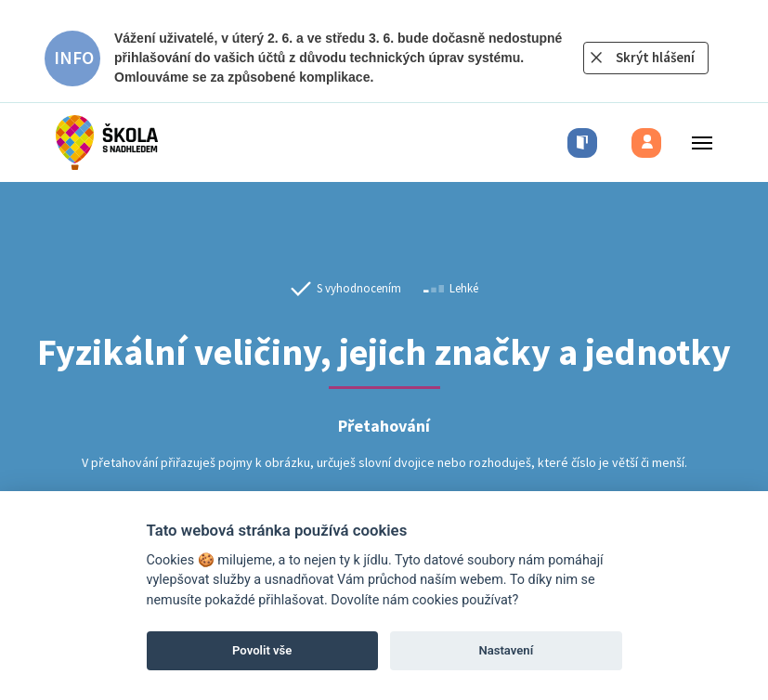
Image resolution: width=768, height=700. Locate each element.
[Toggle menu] (696, 143)
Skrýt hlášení (655, 57)
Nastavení (506, 650)
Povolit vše (262, 650)
